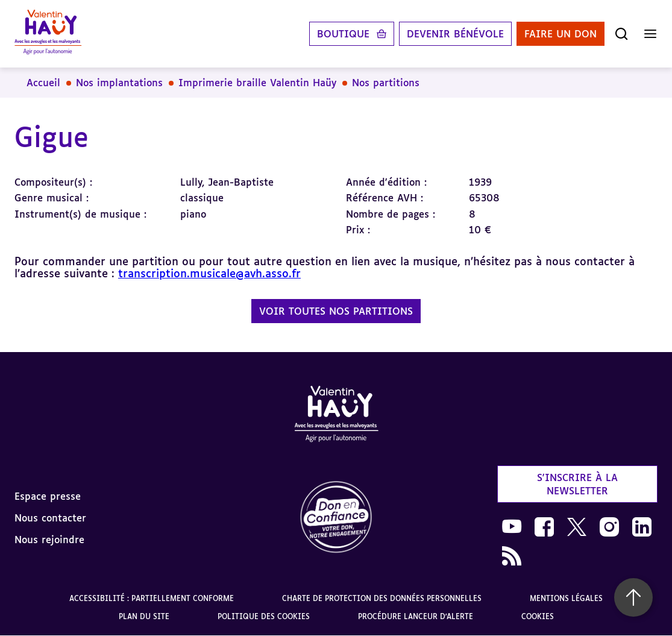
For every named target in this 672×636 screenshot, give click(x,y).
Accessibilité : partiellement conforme (152, 598)
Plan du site (144, 616)
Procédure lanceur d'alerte (416, 616)
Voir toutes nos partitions (336, 311)
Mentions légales (566, 598)
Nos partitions (386, 83)
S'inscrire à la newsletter (577, 484)
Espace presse (48, 496)
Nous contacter (50, 518)
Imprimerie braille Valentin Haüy (257, 83)
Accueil (43, 83)
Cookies (538, 616)
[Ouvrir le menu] (650, 34)
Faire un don (561, 34)
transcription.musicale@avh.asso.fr (209, 273)
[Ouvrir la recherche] (621, 34)
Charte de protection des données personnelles (382, 598)
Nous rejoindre (49, 540)
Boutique (343, 34)
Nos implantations (119, 83)
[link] (336, 518)
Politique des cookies (264, 616)
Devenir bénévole (455, 34)
